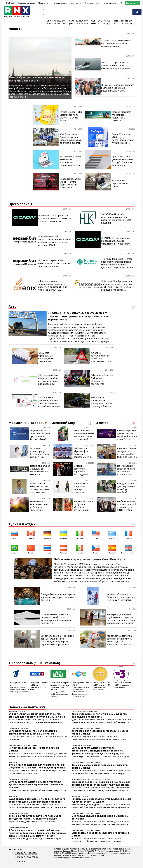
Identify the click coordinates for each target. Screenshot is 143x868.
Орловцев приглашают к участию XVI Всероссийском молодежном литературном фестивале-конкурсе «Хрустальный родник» (98, 751)
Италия (80, 535)
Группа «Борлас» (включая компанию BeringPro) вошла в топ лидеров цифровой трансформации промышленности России (122, 161)
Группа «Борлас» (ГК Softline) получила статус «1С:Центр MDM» (71, 116)
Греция (112, 535)
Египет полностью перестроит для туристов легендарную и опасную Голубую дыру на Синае (37, 715)
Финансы (89, 3)
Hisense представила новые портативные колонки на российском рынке (116, 43)
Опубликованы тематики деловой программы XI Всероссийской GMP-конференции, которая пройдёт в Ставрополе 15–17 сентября (40, 435)
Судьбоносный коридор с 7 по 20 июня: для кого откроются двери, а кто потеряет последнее (37, 800)
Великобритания (128, 549)
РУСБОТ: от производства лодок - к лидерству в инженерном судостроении (116, 65)
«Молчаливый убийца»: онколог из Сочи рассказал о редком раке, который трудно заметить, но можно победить (40, 488)
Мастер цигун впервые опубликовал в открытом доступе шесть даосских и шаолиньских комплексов (121, 619)
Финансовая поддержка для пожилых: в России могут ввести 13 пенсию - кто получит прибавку (37, 766)
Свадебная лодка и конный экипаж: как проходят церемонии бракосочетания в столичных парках (101, 783)
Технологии (75, 3)
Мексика (80, 549)
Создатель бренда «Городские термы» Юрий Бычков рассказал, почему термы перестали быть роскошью (57, 640)
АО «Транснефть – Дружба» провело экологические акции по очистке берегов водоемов (71, 138)
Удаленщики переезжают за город (120, 183)
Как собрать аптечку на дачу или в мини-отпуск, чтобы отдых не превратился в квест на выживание (119, 640)
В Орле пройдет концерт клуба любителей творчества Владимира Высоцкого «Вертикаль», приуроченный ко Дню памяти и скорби (37, 833)
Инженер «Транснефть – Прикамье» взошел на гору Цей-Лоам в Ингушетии (121, 597)
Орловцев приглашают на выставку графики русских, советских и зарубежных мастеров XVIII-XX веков (38, 785)
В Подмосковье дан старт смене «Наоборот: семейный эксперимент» (126, 488)
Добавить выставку (26, 857)
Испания (112, 549)
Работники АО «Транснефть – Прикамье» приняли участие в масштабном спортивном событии (83, 453)
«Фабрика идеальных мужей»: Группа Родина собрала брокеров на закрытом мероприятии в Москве (71, 183)
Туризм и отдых (59, 3)
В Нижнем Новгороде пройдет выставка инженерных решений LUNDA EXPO (118, 88)
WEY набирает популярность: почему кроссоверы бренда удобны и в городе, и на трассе (101, 402)
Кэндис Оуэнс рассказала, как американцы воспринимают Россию (37, 79)
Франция (128, 535)
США (96, 535)
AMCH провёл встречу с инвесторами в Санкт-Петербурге (89, 559)
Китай (31, 549)
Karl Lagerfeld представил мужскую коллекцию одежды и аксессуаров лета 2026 (83, 488)
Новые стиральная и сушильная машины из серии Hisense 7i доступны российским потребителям (40, 470)
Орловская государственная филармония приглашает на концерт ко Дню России (33, 732)
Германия (47, 535)
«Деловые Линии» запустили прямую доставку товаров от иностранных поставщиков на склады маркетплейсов (79, 316)
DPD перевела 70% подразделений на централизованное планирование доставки (48, 380)
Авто (98, 3)
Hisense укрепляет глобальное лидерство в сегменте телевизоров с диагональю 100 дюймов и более (122, 116)
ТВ (120, 3)
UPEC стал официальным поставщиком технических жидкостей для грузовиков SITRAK (48, 357)
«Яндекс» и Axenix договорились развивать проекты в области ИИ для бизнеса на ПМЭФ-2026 (53, 285)
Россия (15, 535)
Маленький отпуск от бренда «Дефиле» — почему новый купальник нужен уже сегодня (83, 506)
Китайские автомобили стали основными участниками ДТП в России (101, 357)
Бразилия (15, 549)
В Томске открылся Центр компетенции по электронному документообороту (55, 263)
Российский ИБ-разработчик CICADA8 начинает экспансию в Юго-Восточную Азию (55, 218)
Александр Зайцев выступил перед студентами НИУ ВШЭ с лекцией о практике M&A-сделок (127, 453)
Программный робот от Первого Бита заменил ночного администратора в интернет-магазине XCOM (55, 241)
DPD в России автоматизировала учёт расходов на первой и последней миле (49, 402)
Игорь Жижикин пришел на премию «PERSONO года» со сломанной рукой (84, 435)
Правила (20, 861)
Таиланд (47, 549)
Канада (31, 535)
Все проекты (132, 3)
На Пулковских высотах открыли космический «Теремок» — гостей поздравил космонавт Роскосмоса (127, 470)
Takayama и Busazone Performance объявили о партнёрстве (102, 380)
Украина (63, 535)
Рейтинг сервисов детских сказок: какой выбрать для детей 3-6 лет (127, 435)
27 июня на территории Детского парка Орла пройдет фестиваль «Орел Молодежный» (35, 817)
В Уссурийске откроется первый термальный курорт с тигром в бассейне (58, 597)
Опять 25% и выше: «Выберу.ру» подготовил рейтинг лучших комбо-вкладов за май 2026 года (123, 138)
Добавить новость (26, 853)
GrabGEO (10, 3)
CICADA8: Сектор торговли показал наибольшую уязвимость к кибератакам (115, 241)
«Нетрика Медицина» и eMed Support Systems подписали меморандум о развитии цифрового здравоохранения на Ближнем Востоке (117, 263)
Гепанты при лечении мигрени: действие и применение (39, 506)
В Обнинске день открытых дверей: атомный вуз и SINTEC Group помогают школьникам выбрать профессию (127, 506)
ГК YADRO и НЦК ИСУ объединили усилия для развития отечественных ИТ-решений (117, 218)
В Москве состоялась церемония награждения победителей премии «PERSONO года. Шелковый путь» (84, 470)
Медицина (43, 3)
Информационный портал (17, 15)
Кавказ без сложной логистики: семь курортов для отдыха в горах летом (99, 715)
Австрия (63, 549)
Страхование (110, 3)
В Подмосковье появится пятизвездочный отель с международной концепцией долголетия (56, 619)
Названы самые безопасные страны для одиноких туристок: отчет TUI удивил (101, 800)
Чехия (96, 549)
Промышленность (26, 3)
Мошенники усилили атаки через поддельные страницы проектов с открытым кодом (71, 161)
